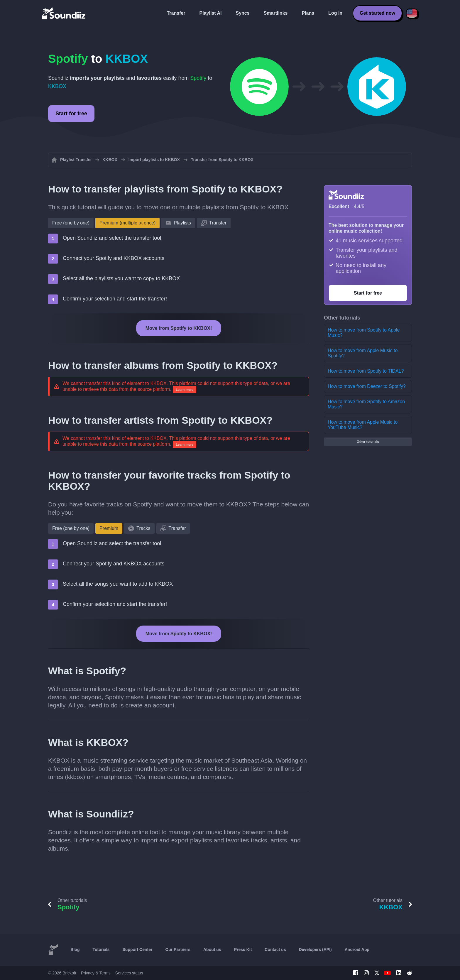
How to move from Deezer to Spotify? (367, 386)
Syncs (242, 13)
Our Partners (178, 949)
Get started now (377, 13)
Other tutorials (368, 442)
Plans (308, 13)
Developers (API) (315, 949)
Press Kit (243, 949)
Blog (75, 949)
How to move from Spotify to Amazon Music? (366, 404)
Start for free (71, 114)
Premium (109, 528)
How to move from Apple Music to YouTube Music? (363, 425)
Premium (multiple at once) (127, 223)
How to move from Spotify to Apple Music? (364, 333)
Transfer (176, 13)
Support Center (138, 949)
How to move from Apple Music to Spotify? (363, 353)
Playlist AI (211, 13)
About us (212, 949)
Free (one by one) (71, 223)
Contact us (275, 949)
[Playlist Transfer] (64, 13)
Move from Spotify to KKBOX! (179, 328)
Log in (335, 13)
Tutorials (101, 949)
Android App (357, 949)
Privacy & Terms (96, 973)
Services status (129, 973)
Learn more (185, 390)
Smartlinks (276, 13)
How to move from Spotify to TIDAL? (366, 371)
